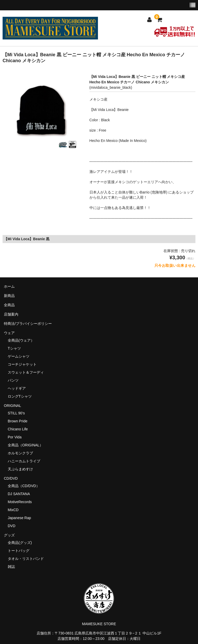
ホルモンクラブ (20, 453)
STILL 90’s (16, 413)
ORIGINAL (13, 406)
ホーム (9, 286)
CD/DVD (11, 478)
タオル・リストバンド (26, 559)
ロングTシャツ (20, 396)
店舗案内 (11, 314)
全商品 (9, 305)
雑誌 (11, 567)
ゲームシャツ (19, 356)
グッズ (11, 535)
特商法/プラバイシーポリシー (28, 324)
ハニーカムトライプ (24, 461)
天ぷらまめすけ (20, 469)
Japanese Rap (19, 518)
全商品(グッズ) (20, 543)
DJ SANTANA (19, 494)
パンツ (13, 380)
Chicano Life (18, 429)
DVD (12, 526)
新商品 (9, 296)
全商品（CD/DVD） (26, 486)
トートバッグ (19, 551)
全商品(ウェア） (21, 340)
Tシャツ (14, 348)
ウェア (11, 333)
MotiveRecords (20, 502)
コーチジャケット (22, 364)
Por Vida (15, 437)
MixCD (13, 510)
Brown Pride (18, 421)
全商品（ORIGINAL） (25, 445)
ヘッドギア (17, 388)
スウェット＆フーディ (26, 372)
